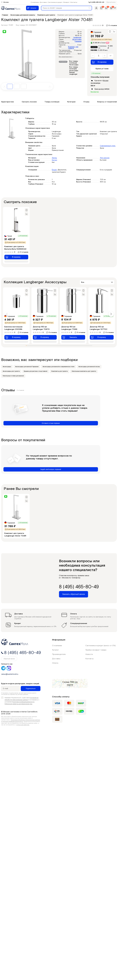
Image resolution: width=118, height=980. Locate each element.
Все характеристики (66, 57)
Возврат (66, 2)
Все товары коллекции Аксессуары (74, 63)
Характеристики (7, 102)
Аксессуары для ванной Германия (27, 367)
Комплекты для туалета (60, 371)
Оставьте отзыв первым (51, 423)
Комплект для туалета (73, 48)
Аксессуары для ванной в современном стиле (58, 367)
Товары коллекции (52, 102)
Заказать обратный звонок (74, 594)
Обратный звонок (111, 2)
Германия (78, 42)
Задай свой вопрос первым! (51, 469)
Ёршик (54, 170)
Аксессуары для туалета (11, 371)
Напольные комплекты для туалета (84, 371)
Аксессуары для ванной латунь (89, 367)
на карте (72, 683)
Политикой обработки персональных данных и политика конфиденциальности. (21, 721)
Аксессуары (77, 40)
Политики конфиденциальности (23, 702)
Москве (106, 81)
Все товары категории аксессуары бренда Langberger (74, 71)
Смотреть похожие (29, 102)
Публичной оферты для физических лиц (18, 704)
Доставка (43, 2)
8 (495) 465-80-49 (97, 2)
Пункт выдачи (99, 89)
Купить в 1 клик (102, 69)
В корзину (99, 62)
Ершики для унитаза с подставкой (36, 371)
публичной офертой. (23, 725)
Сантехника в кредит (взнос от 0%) (101, 646)
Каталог (55, 650)
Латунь (54, 158)
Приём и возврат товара (96, 650)
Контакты (74, 2)
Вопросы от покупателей (107, 102)
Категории (71, 102)
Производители (59, 654)
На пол (54, 160)
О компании (35, 2)
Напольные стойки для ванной (13, 376)
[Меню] (32, 8)
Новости (89, 654)
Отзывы (86, 102)
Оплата (55, 663)
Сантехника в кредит (55, 2)
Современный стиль (108, 146)
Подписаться (31, 689)
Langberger (77, 38)
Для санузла (105, 158)
